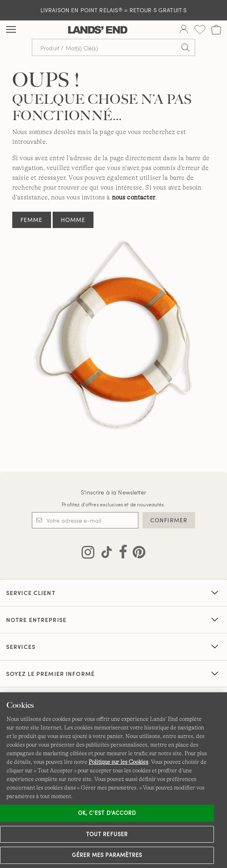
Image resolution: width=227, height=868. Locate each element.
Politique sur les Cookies (118, 762)
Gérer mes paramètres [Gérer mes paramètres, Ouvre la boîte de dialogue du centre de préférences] (107, 855)
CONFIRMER (169, 520)
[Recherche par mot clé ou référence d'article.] (113, 47)
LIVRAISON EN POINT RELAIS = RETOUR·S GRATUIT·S (114, 10)
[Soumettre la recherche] (185, 47)
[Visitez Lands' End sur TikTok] (104, 554)
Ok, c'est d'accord (107, 813)
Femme (32, 220)
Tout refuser (107, 834)
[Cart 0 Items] (216, 30)
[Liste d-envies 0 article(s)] (200, 30)
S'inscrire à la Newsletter (113, 492)
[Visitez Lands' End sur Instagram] (88, 554)
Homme (73, 220)
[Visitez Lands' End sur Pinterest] (137, 554)
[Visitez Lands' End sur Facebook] (121, 554)
